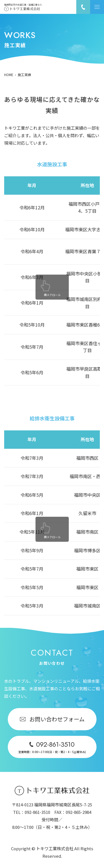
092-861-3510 (37, 812)
